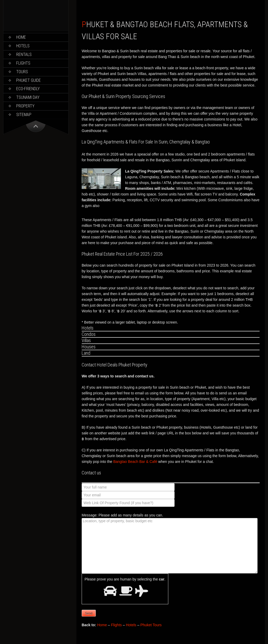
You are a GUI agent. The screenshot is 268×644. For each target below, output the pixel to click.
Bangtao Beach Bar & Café (135, 462)
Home (21, 37)
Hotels (23, 46)
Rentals (24, 54)
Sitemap (24, 115)
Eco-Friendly (28, 89)
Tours (22, 72)
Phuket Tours (151, 625)
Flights (23, 63)
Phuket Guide (29, 80)
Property (25, 106)
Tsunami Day (28, 97)
